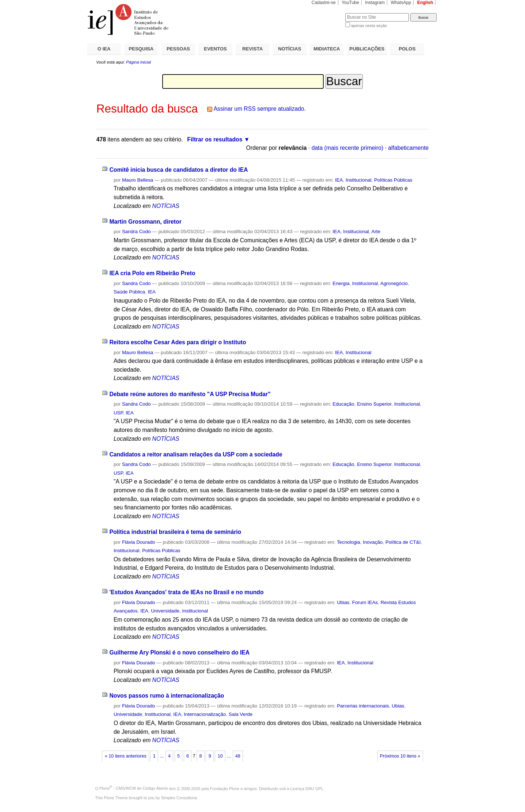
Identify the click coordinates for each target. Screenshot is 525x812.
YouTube (350, 3)
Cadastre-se (324, 3)
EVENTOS (215, 49)
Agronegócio (394, 283)
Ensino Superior (374, 404)
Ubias (343, 602)
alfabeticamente (408, 148)
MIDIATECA (327, 49)
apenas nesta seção (369, 26)
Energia (341, 283)
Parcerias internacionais (363, 706)
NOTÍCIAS (290, 49)
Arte (376, 232)
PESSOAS (178, 49)
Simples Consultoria (179, 798)
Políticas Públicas (393, 180)
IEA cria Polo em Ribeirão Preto (152, 273)
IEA (339, 180)
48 (238, 756)
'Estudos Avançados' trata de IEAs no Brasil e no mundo (186, 592)
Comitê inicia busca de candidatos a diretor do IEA (178, 170)
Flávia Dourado (139, 542)
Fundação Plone (225, 788)
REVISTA (252, 49)
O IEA (104, 49)
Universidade (165, 611)
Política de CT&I (403, 542)
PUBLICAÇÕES (367, 49)
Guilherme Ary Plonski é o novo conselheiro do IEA (179, 652)
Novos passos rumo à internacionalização (167, 696)
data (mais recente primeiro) (348, 148)
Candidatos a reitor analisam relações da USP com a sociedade (196, 454)
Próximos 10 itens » (400, 756)
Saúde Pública (129, 292)
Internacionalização (205, 714)
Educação (343, 404)
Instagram (375, 3)
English (425, 3)
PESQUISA (141, 49)
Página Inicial (138, 62)
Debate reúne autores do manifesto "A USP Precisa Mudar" (190, 394)
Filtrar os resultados (215, 139)
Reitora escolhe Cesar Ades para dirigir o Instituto (178, 342)
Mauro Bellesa (138, 180)
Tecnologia (349, 542)
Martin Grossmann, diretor (145, 222)
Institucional (359, 180)
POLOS (407, 49)
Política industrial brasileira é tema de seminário (175, 532)
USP (118, 413)
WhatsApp (401, 3)
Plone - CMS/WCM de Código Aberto (134, 788)
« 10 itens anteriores (126, 756)
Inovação (373, 542)
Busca (328, 13)
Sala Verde (241, 714)
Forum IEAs (365, 602)
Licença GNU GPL (307, 788)
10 (220, 756)
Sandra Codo (136, 232)
